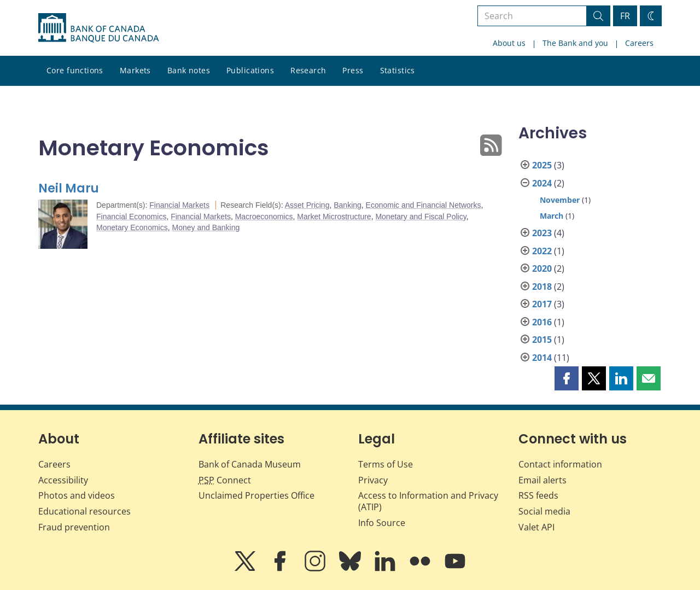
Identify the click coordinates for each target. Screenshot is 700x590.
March (552, 216)
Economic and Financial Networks (424, 205)
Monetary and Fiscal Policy (421, 217)
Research (308, 70)
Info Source (382, 523)
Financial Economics (131, 217)
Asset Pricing (307, 205)
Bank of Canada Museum (250, 464)
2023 (542, 233)
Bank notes (189, 70)
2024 (542, 183)
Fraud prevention (74, 527)
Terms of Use (386, 464)
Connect (225, 480)
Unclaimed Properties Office (256, 495)
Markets (135, 70)
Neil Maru (69, 188)
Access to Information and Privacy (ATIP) (428, 501)
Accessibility (63, 480)
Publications (250, 70)
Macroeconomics (264, 217)
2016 (542, 322)
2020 (542, 268)
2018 (542, 287)
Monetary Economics (132, 227)
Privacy (373, 480)
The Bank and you (575, 43)
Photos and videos (77, 495)
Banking (348, 205)
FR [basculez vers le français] (625, 16)
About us (509, 43)
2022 (542, 251)
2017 (542, 304)
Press (353, 70)
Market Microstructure (334, 217)
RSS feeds (538, 495)
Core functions (75, 70)
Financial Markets (179, 205)
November (560, 200)
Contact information (560, 464)
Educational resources (84, 511)
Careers (639, 43)
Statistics (398, 70)
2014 (542, 358)
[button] (567, 378)
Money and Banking (206, 227)
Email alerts (542, 480)
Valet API (536, 527)
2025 (542, 165)
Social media (544, 511)
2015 (542, 340)
